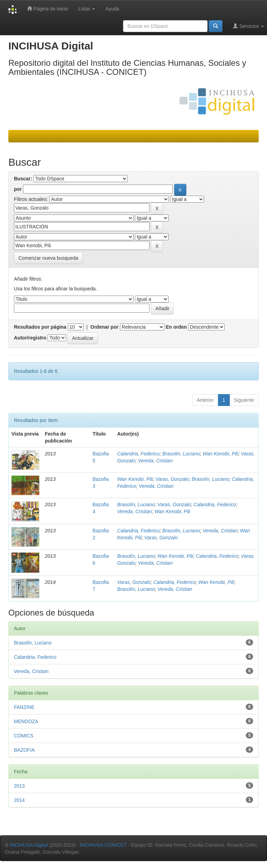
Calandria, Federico (138, 454)
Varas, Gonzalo (172, 479)
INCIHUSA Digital (29, 845)
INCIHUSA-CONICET (103, 845)
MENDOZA (26, 721)
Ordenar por (104, 327)
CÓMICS (24, 736)
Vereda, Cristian (155, 461)
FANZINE (24, 707)
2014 (19, 800)
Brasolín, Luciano (181, 454)
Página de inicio (47, 9)
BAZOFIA (24, 750)
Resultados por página (40, 327)
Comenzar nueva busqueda (48, 258)
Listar (87, 9)
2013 (19, 786)
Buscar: (23, 179)
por (18, 189)
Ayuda (112, 9)
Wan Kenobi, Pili (220, 454)
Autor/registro (30, 338)
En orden (176, 327)
